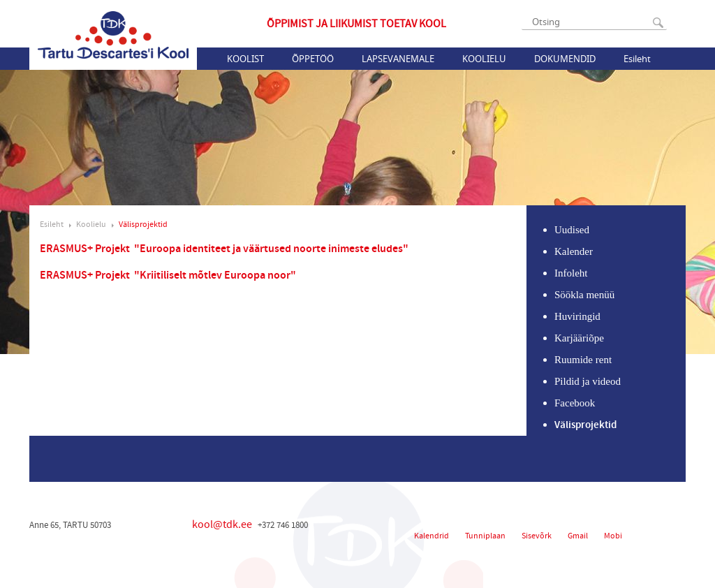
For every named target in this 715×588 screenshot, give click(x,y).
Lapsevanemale (398, 59)
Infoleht (571, 273)
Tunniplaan (485, 536)
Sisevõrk (537, 536)
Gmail (578, 536)
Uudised (572, 230)
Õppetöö (313, 59)
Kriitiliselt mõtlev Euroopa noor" (218, 275)
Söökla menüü (584, 295)
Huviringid (577, 316)
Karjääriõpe (579, 338)
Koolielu (484, 59)
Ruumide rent (583, 360)
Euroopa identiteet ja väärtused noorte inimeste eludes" (274, 249)
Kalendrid (432, 536)
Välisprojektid (143, 225)
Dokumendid (565, 59)
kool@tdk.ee (222, 524)
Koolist (245, 59)
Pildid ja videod (588, 381)
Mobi (613, 536)
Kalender (574, 251)
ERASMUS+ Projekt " (90, 249)
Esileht (637, 59)
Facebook (575, 403)
